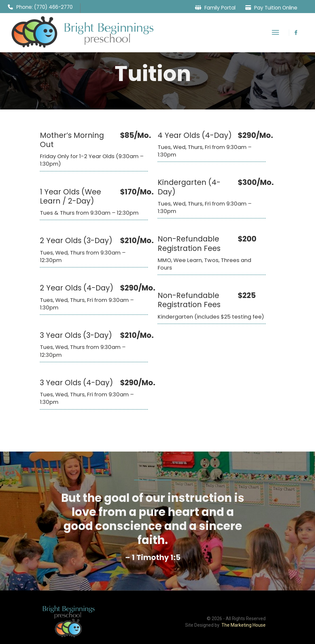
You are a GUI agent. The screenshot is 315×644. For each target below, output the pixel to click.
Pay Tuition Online (276, 8)
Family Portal (220, 8)
